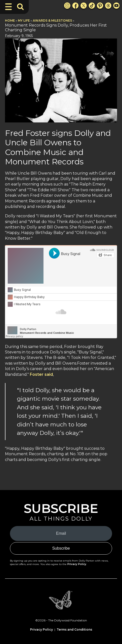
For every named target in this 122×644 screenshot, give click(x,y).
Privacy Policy (77, 564)
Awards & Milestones (52, 20)
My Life (24, 20)
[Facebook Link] (75, 6)
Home (10, 20)
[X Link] (84, 6)
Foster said (41, 374)
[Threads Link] (108, 6)
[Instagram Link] (67, 6)
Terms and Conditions (74, 629)
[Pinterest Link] (100, 6)
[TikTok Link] (92, 6)
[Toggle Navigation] (8, 7)
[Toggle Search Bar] (20, 7)
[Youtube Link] (116, 6)
